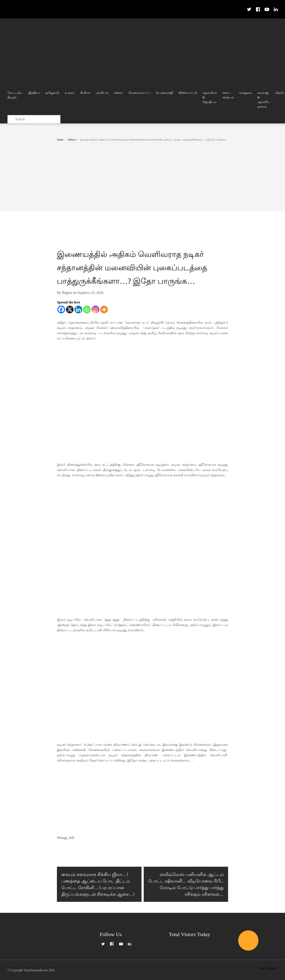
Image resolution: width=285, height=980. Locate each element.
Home (60, 140)
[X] (70, 310)
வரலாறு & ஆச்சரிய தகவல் (264, 100)
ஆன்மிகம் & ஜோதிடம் (210, 97)
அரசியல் (102, 93)
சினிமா (85, 93)
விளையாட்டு (188, 93)
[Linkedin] (78, 310)
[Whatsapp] (87, 310)
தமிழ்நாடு (52, 93)
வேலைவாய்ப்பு (139, 93)
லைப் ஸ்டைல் (228, 95)
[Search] (34, 119)
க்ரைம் (118, 93)
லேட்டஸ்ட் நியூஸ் (15, 95)
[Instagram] (95, 310)
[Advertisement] (143, 52)
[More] (104, 310)
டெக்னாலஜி (164, 93)
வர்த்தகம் (246, 93)
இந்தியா (34, 93)
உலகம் (70, 93)
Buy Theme (267, 970)
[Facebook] (61, 310)
